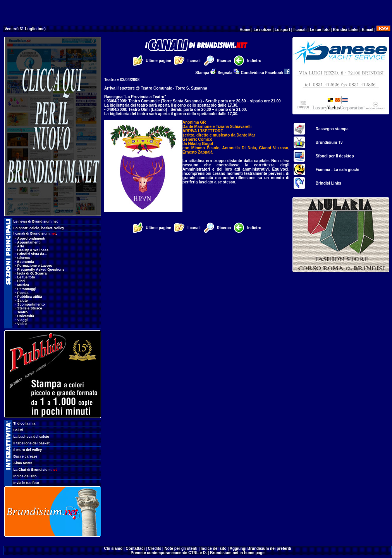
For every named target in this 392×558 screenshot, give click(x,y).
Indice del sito (25, 476)
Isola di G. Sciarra (32, 273)
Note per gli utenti (181, 548)
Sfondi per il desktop (335, 156)
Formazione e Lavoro (35, 266)
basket (47, 228)
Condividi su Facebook (265, 73)
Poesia (23, 293)
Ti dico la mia (25, 423)
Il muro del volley (28, 450)
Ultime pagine (158, 61)
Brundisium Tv (329, 143)
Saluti (18, 430)
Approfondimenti (31, 238)
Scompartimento (31, 304)
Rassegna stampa (332, 129)
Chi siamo (113, 548)
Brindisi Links (346, 30)
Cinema (24, 258)
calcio (34, 228)
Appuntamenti (29, 242)
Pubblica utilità (30, 297)
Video (22, 324)
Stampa (206, 73)
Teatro (23, 312)
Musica (23, 285)
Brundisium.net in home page (237, 553)
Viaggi (23, 320)
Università (26, 316)
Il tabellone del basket (32, 443)
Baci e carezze (26, 456)
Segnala (229, 73)
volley (59, 228)
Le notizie (263, 30)
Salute (23, 301)
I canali (300, 30)
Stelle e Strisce (30, 308)
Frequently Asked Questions (41, 269)
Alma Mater (23, 463)
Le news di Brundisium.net (36, 221)
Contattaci (135, 548)
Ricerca (224, 61)
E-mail (368, 30)
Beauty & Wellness (33, 250)
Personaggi (27, 289)
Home (245, 30)
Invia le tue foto (26, 483)
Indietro (254, 61)
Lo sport (282, 30)
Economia (26, 262)
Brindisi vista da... (32, 254)
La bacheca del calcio (32, 437)
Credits (155, 548)
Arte (21, 246)
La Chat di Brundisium (35, 470)
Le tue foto (320, 30)
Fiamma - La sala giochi (338, 170)
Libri (21, 281)
